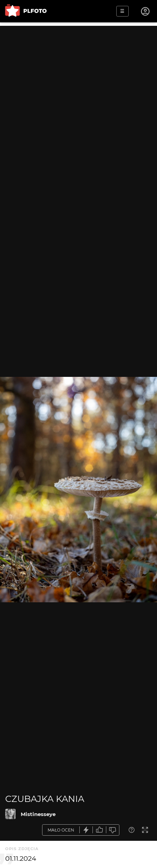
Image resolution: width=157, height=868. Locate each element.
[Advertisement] (78, 104)
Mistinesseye (38, 814)
